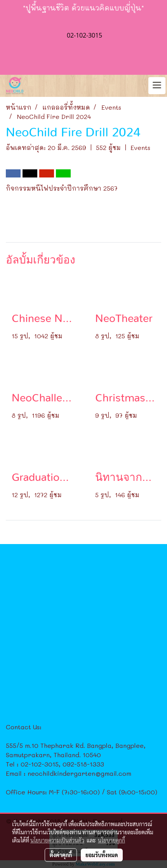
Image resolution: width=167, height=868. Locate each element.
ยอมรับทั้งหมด (102, 855)
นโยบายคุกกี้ (111, 840)
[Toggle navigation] (157, 86)
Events (140, 147)
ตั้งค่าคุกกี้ (61, 855)
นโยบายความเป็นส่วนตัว (57, 840)
